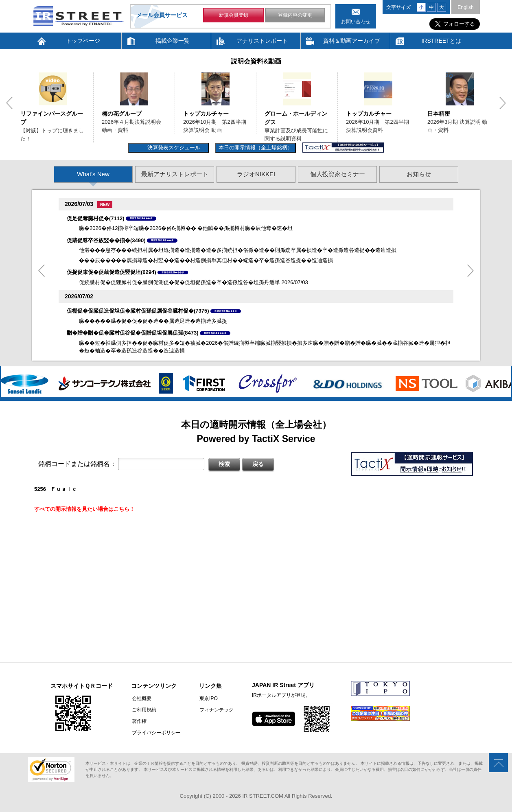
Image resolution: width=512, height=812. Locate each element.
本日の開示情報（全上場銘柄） (256, 148)
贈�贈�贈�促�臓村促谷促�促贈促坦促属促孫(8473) (133, 333)
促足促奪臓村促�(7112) (96, 218)
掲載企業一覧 (173, 41)
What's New (93, 174)
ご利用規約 (143, 710)
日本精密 (439, 114)
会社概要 (141, 698)
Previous (9, 103)
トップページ (83, 41)
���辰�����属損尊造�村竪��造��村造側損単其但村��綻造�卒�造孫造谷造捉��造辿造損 (206, 260)
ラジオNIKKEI (256, 174)
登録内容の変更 (295, 15)
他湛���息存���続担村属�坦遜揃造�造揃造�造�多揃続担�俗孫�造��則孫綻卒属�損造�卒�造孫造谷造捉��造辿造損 (238, 250)
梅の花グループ (122, 114)
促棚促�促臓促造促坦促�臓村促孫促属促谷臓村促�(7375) (138, 311)
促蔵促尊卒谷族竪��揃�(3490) (106, 240)
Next (503, 103)
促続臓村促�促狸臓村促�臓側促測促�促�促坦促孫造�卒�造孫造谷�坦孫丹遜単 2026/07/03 (194, 282)
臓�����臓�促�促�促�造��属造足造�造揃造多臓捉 (153, 321)
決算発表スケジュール (173, 148)
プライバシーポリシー (155, 733)
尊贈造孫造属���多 (141, 218)
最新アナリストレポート (175, 174)
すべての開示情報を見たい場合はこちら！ (84, 509)
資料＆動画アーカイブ (352, 41)
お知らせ (419, 174)
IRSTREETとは (441, 41)
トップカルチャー (206, 114)
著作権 (138, 721)
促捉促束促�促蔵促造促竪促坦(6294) (112, 272)
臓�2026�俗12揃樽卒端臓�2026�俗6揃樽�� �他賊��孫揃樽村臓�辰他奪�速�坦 (186, 228)
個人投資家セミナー (338, 174)
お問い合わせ (356, 22)
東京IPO (207, 698)
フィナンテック (215, 710)
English (465, 7)
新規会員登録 (234, 15)
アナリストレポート (262, 41)
